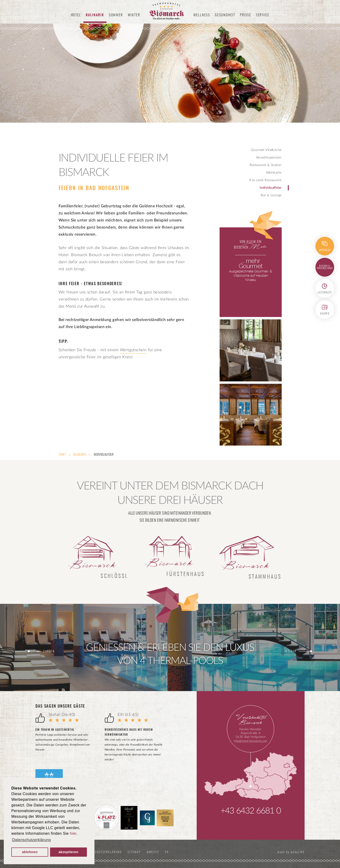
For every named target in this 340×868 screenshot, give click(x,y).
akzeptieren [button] (68, 852)
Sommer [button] (116, 15)
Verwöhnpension (269, 158)
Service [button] (263, 15)
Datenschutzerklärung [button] (31, 840)
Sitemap (134, 852)
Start (63, 455)
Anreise (153, 852)
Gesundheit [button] (225, 15)
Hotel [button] (76, 15)
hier (73, 833)
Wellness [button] (202, 15)
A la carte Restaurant (265, 180)
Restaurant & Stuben (266, 165)
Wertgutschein (133, 350)
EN (168, 852)
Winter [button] (134, 15)
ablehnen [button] (30, 852)
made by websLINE (290, 852)
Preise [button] (246, 15)
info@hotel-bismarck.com (251, 741)
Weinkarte (274, 173)
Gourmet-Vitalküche (266, 150)
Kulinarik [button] (95, 15)
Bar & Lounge (271, 195)
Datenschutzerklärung (103, 852)
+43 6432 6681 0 (251, 811)
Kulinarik (80, 455)
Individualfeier (271, 188)
